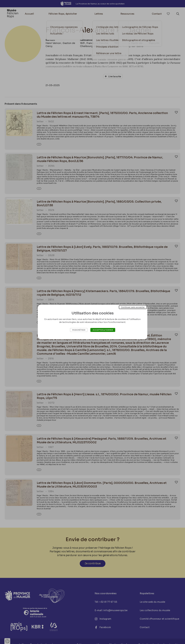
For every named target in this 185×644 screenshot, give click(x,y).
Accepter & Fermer (103, 330)
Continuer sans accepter (133, 307)
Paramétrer (79, 330)
